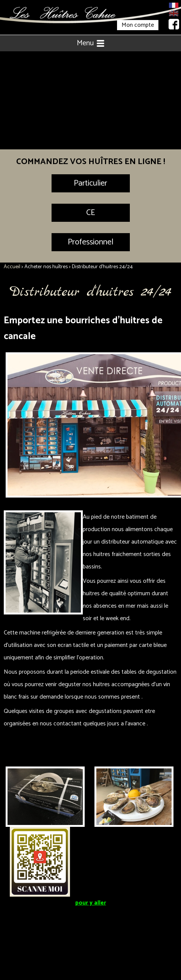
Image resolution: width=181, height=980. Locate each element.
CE (90, 213)
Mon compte (138, 25)
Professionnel (90, 242)
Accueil (12, 267)
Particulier (90, 183)
